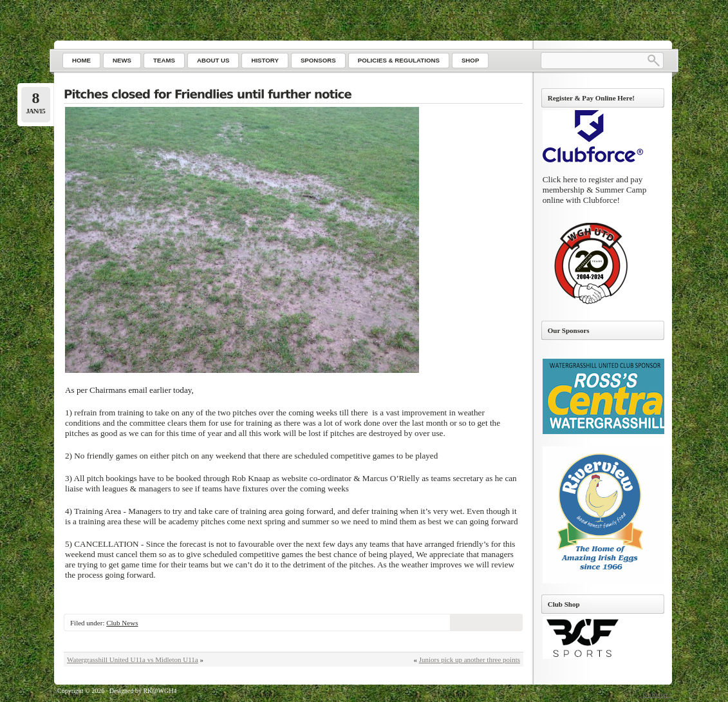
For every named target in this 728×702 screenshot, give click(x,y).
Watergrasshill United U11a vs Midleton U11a (133, 659)
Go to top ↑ (658, 695)
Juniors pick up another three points (470, 659)
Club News (122, 623)
